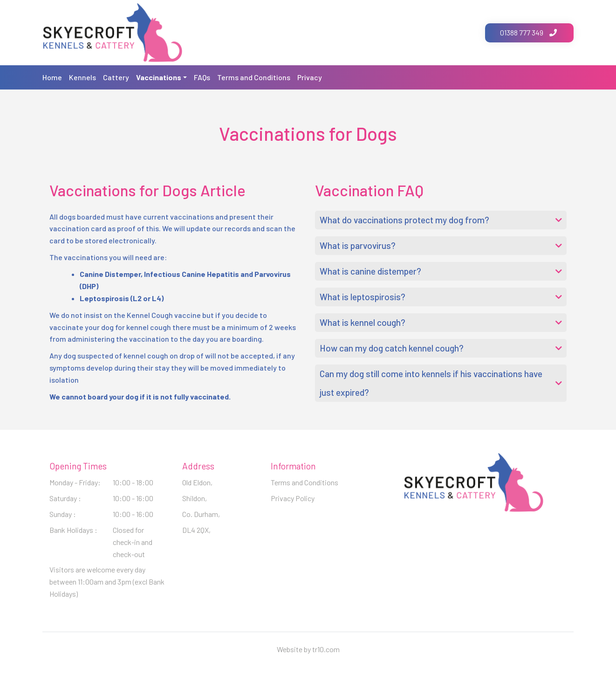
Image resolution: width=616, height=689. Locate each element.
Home (52, 77)
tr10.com (326, 649)
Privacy (310, 77)
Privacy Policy (293, 498)
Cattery (116, 77)
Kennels (82, 77)
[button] (441, 220)
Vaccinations (159, 77)
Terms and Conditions (254, 77)
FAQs (202, 77)
